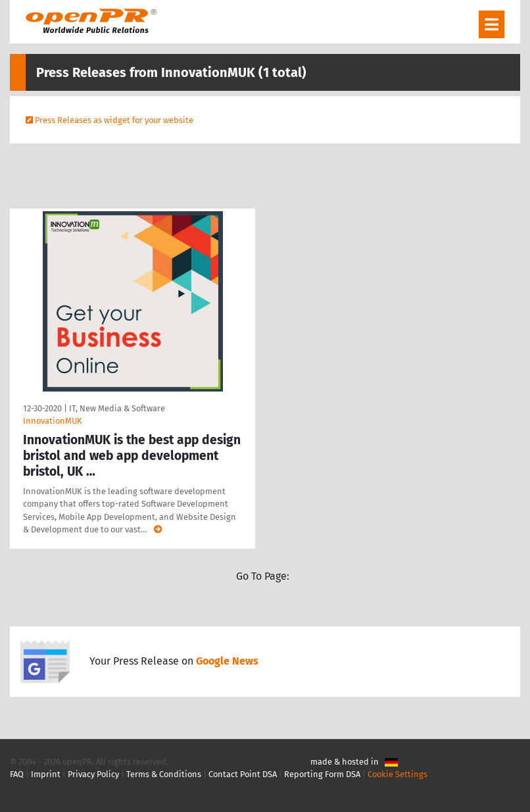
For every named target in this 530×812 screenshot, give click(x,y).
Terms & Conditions (164, 774)
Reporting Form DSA (322, 774)
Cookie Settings (397, 774)
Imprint (46, 774)
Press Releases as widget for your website (114, 120)
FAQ (17, 774)
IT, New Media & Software (117, 408)
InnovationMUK (53, 421)
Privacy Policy (93, 774)
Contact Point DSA (243, 774)
